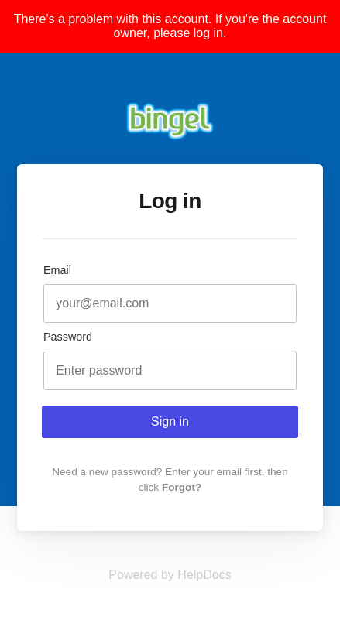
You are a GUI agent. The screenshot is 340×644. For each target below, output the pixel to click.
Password (68, 337)
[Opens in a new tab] (170, 575)
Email (57, 270)
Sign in (170, 421)
